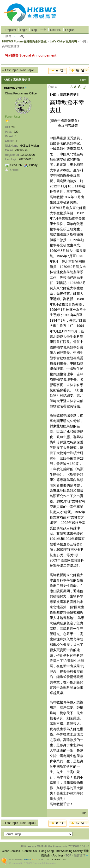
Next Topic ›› (28, 70)
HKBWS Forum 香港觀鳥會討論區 (24, 41)
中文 (43, 30)
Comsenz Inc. (60, 859)
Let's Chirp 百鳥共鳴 (63, 41)
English (70, 30)
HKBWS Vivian (14, 88)
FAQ (22, 36)
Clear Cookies (11, 851)
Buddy (33, 165)
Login (23, 30)
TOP (83, 813)
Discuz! (27, 859)
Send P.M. (17, 165)
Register (11, 30)
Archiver (58, 856)
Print (83, 80)
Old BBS (56, 30)
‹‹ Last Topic (10, 70)
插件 (8, 36)
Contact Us (30, 851)
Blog (34, 30)
